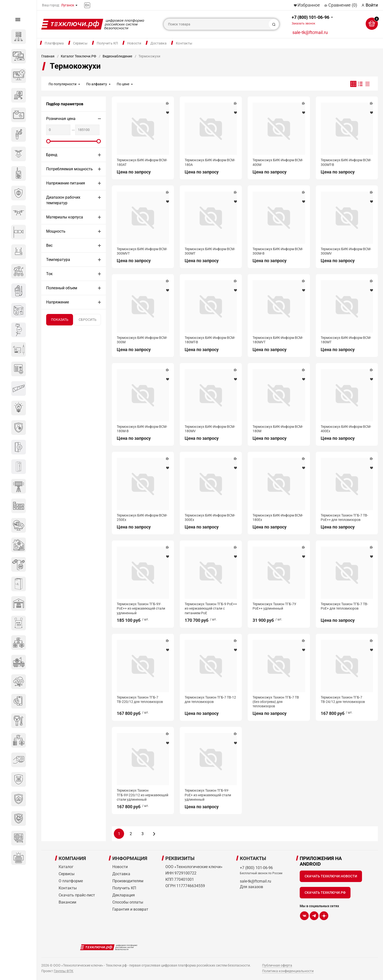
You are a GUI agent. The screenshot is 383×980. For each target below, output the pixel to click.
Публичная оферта (277, 965)
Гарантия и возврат (130, 909)
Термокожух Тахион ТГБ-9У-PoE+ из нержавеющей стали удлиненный (208, 795)
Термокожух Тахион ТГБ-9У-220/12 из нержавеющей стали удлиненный (143, 795)
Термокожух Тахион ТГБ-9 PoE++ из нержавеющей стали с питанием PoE (211, 608)
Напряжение (58, 302)
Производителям (128, 881)
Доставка (159, 43)
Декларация (124, 895)
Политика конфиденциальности (288, 971)
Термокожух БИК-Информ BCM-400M (278, 162)
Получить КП (107, 43)
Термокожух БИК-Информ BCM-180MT (346, 340)
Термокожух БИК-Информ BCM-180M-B (142, 429)
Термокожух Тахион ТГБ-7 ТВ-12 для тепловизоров (210, 700)
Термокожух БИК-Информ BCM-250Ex (142, 517)
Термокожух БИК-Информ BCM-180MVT (278, 340)
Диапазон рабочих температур (63, 200)
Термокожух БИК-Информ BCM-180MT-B (210, 340)
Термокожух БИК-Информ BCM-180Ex (278, 517)
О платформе (71, 881)
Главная (48, 56)
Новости (134, 43)
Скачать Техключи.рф (325, 893)
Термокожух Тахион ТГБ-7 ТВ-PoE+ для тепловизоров (344, 606)
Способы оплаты (128, 902)
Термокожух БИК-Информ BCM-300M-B (278, 251)
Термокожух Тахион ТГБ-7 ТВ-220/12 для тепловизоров (140, 700)
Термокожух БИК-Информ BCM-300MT (210, 251)
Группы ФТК (64, 971)
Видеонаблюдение (117, 56)
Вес (49, 245)
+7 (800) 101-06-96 (310, 20)
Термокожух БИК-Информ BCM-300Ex (210, 517)
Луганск (68, 5)
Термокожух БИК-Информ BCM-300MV (346, 251)
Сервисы (80, 43)
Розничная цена (61, 119)
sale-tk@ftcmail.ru (310, 32)
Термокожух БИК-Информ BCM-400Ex (346, 429)
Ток (49, 274)
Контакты (184, 43)
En (87, 5)
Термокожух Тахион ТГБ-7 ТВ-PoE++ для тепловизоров (344, 517)
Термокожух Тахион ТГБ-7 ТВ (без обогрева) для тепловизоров (276, 702)
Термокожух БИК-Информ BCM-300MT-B (346, 162)
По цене (123, 84)
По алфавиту (97, 84)
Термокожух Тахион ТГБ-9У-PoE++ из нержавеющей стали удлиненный (141, 608)
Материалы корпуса (65, 217)
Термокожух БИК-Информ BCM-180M (278, 429)
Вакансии (67, 902)
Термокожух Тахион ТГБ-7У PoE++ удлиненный (274, 606)
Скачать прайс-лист (77, 895)
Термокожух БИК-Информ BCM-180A (210, 162)
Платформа (54, 43)
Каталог (66, 867)
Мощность (56, 231)
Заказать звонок (303, 23)
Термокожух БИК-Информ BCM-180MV (210, 429)
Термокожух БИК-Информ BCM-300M (142, 340)
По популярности (63, 84)
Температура (58, 260)
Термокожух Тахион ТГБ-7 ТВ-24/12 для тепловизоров (343, 700)
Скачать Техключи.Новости (331, 876)
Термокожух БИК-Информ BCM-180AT (142, 162)
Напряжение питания (66, 183)
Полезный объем (62, 288)
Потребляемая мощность (69, 169)
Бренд (52, 155)
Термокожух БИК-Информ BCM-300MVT (142, 251)
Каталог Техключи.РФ (79, 56)
